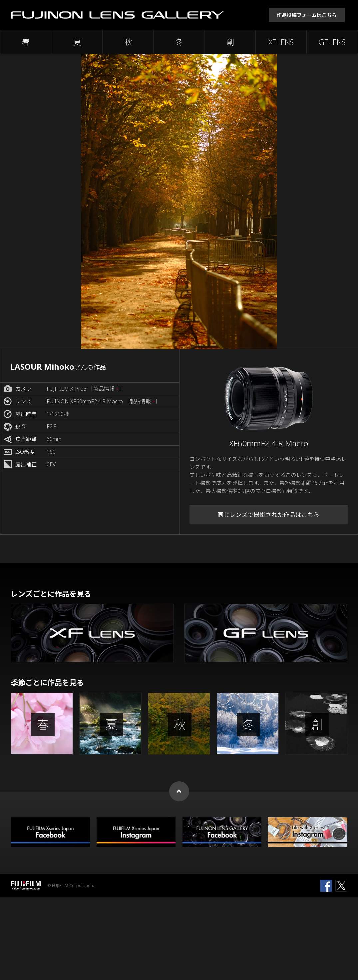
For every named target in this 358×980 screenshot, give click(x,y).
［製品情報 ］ (106, 389)
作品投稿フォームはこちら (307, 15)
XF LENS (281, 42)
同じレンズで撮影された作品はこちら (268, 515)
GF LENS (332, 42)
